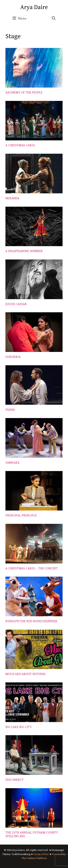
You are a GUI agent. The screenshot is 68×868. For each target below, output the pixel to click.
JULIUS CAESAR (16, 304)
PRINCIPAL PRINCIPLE (21, 515)
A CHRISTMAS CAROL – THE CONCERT (32, 568)
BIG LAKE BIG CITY (19, 727)
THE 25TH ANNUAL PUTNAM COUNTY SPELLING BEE (32, 834)
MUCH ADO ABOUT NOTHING (26, 674)
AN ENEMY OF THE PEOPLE (24, 93)
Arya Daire (34, 7)
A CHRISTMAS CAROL (20, 145)
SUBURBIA (13, 357)
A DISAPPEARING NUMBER (24, 251)
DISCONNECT (15, 780)
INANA (10, 410)
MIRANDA (12, 198)
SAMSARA (12, 463)
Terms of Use (41, 854)
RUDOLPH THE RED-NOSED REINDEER (31, 621)
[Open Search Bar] (54, 18)
